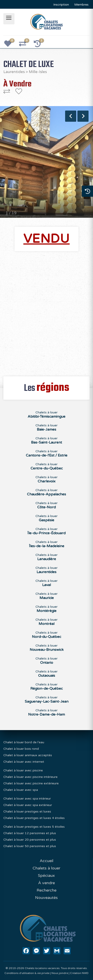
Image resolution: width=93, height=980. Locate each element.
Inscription (61, 5)
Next (83, 116)
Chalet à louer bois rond (21, 749)
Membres (81, 5)
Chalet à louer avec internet (24, 762)
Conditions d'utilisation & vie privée (27, 973)
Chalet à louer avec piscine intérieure (30, 777)
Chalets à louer (46, 868)
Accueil (46, 861)
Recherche (46, 890)
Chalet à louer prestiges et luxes (27, 811)
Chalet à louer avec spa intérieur (27, 799)
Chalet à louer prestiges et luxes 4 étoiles (34, 818)
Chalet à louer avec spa (21, 790)
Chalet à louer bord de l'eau (24, 742)
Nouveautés (46, 898)
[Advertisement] (46, 311)
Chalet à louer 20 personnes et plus (30, 840)
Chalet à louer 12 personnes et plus (30, 833)
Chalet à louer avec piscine (23, 770)
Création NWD (79, 973)
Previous (71, 116)
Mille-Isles (38, 72)
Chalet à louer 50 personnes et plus (30, 846)
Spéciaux (46, 875)
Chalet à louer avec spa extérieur (28, 805)
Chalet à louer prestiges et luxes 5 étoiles (34, 827)
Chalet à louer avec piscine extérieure (31, 783)
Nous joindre (60, 973)
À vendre (46, 883)
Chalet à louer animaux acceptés (28, 755)
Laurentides (14, 72)
